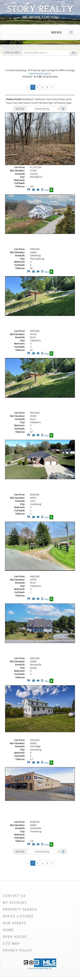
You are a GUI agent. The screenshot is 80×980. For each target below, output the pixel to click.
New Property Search (40, 73)
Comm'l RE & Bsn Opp (42, 103)
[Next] (52, 87)
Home (8, 930)
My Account (15, 902)
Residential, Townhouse (34, 99)
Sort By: (20, 109)
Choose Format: (14, 99)
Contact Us (14, 896)
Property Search (20, 909)
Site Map (11, 943)
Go (74, 52)
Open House (15, 937)
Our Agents (14, 923)
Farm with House (22, 103)
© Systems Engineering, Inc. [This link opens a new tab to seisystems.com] (40, 968)
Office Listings (18, 916)
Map (45, 190)
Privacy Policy (18, 950)
